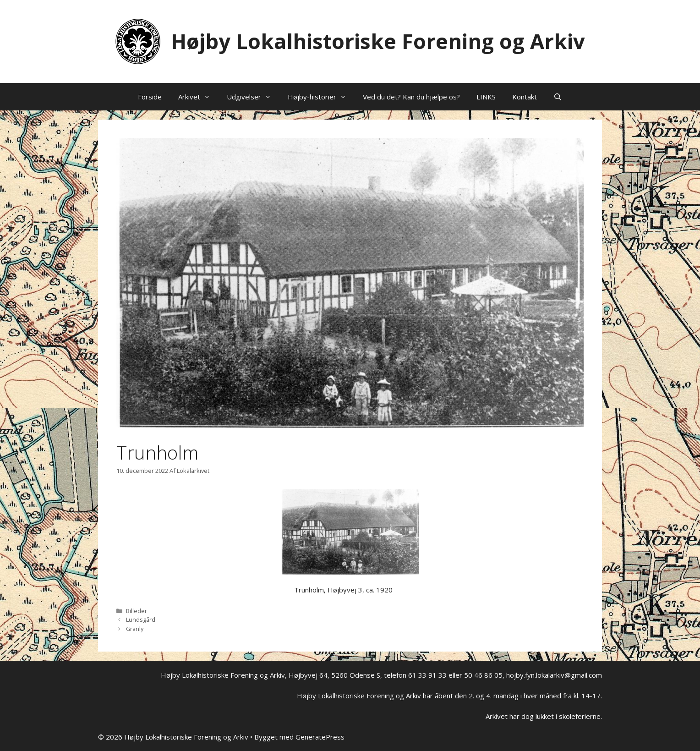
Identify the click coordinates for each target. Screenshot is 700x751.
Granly (135, 629)
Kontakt (525, 97)
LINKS (486, 97)
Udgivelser (253, 97)
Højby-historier (321, 97)
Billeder (137, 611)
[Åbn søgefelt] (558, 97)
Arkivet (198, 97)
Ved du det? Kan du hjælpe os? (411, 97)
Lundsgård (141, 619)
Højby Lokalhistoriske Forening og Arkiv (378, 41)
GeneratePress (320, 737)
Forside (150, 97)
